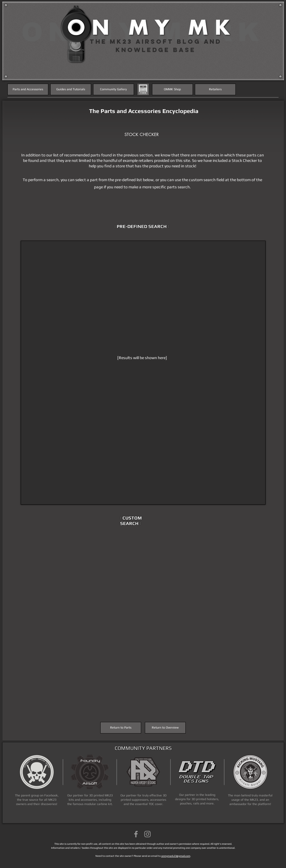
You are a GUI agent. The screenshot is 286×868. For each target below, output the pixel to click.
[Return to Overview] (165, 728)
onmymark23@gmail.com (176, 856)
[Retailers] (215, 89)
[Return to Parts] (121, 728)
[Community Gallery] (114, 89)
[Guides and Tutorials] (71, 89)
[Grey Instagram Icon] (147, 834)
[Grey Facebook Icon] (136, 834)
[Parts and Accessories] (28, 89)
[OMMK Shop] (172, 89)
